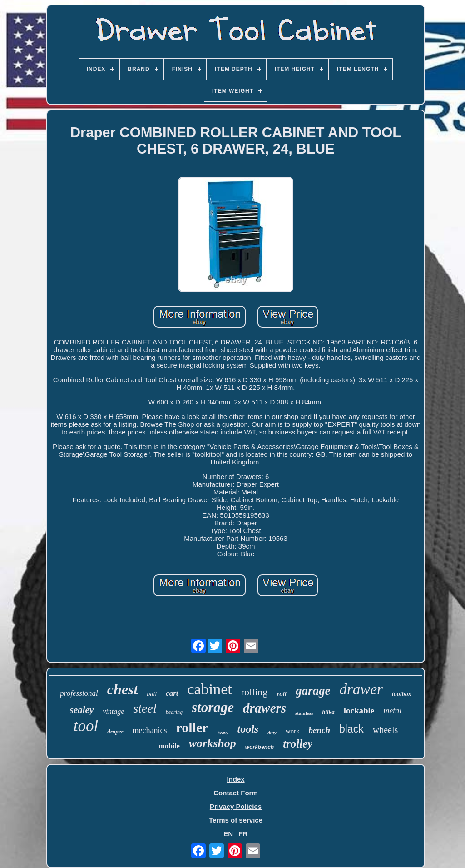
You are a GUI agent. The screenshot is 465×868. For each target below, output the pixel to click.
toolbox (402, 694)
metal (392, 711)
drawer (361, 689)
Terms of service (236, 820)
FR (243, 834)
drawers (265, 708)
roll (282, 694)
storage (213, 707)
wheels (386, 730)
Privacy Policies (236, 806)
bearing (174, 712)
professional (79, 693)
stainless (304, 713)
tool (86, 726)
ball (152, 694)
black (351, 729)
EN (228, 834)
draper (115, 731)
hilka (328, 712)
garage (313, 691)
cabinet (210, 689)
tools (248, 729)
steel (145, 708)
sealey (82, 710)
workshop (213, 743)
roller (192, 727)
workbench (260, 747)
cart (172, 693)
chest (123, 689)
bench (320, 730)
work (293, 731)
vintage (113, 711)
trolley (298, 744)
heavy (223, 733)
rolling (255, 692)
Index (235, 779)
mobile (169, 746)
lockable (359, 711)
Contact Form (236, 793)
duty (272, 733)
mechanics (150, 730)
